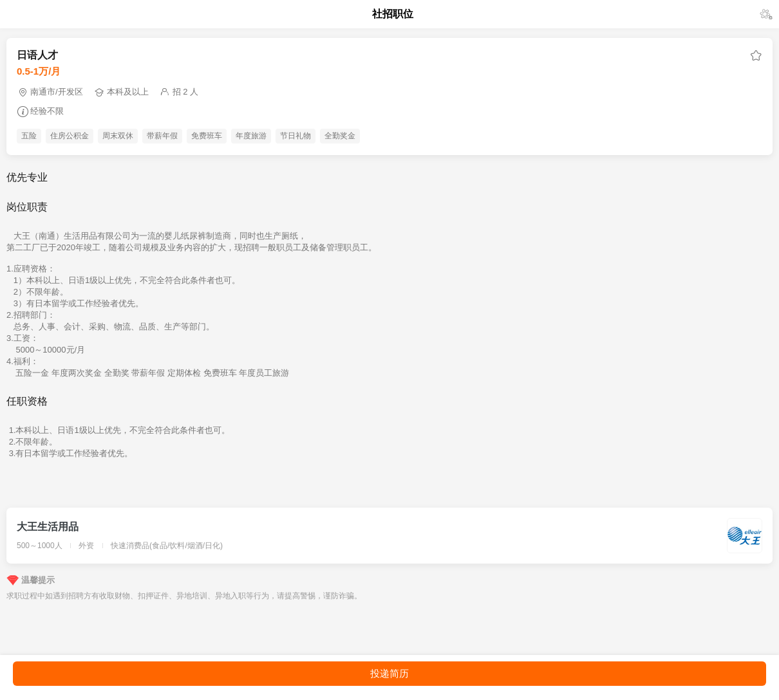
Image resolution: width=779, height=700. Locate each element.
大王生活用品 (48, 527)
